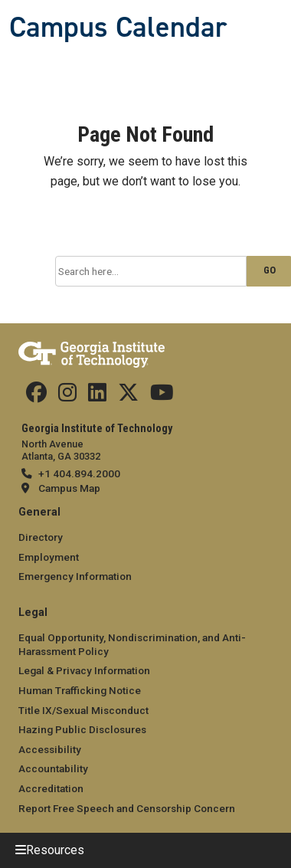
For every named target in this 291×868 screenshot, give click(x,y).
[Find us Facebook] (36, 396)
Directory (41, 537)
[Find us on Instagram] (67, 396)
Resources (55, 850)
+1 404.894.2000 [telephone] (79, 473)
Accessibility (50, 749)
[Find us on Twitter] (128, 396)
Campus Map (69, 488)
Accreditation (51, 788)
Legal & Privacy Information (84, 670)
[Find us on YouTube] (162, 396)
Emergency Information (75, 576)
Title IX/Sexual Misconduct (83, 710)
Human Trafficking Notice (80, 690)
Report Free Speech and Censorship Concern (127, 808)
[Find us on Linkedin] (97, 396)
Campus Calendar (118, 27)
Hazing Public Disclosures (82, 729)
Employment (49, 557)
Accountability (53, 768)
